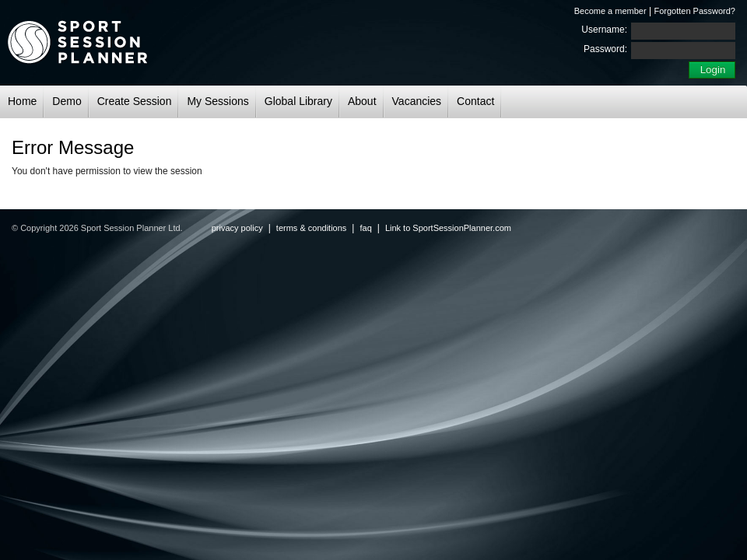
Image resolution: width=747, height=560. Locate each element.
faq (365, 228)
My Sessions (217, 101)
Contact (475, 101)
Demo (67, 101)
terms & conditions (311, 228)
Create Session (135, 101)
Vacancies (417, 101)
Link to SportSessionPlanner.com (448, 228)
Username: (604, 30)
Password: (605, 49)
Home (22, 101)
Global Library (298, 101)
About (362, 101)
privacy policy (237, 228)
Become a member (610, 11)
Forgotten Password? (694, 11)
